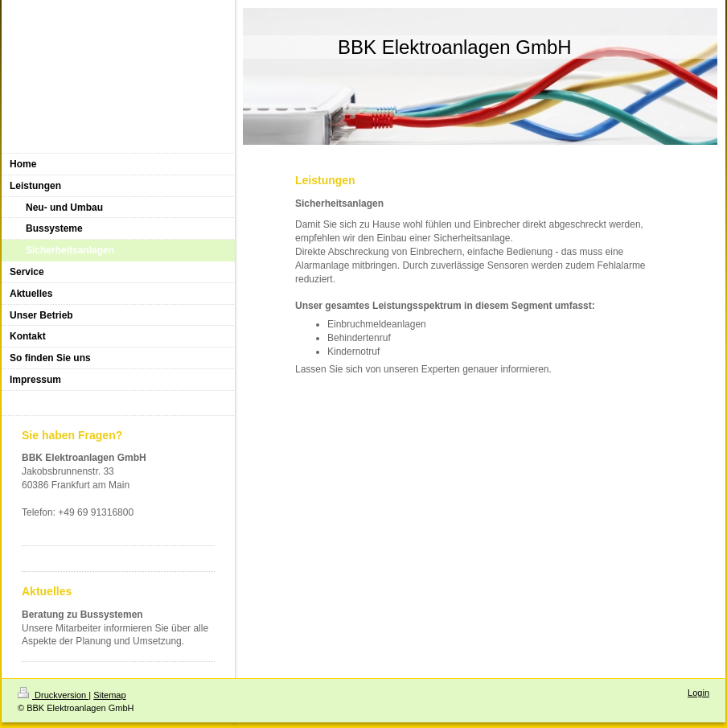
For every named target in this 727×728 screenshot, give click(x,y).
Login (698, 693)
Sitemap (109, 695)
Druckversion (53, 695)
